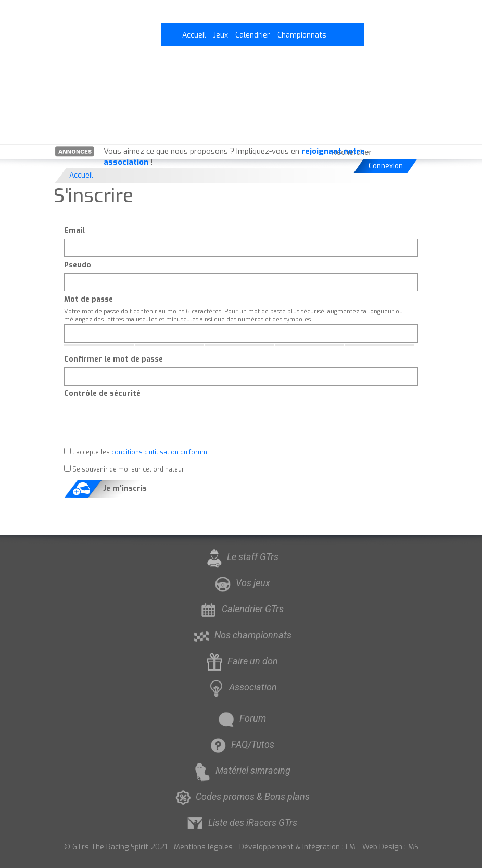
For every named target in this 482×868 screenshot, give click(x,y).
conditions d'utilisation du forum (159, 452)
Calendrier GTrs (241, 609)
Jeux (221, 35)
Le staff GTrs (241, 557)
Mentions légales (203, 847)
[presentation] (143, 422)
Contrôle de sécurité (102, 394)
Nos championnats (241, 635)
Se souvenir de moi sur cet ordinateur (124, 469)
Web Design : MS (390, 847)
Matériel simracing (241, 770)
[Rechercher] (413, 152)
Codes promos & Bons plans (241, 796)
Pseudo (78, 265)
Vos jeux (241, 583)
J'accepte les (136, 452)
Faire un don (241, 661)
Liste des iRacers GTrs (241, 822)
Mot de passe (88, 299)
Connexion (386, 166)
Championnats (302, 35)
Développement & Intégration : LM (297, 847)
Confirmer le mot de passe (113, 359)
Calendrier (253, 35)
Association (241, 687)
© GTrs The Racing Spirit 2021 (116, 847)
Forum (241, 718)
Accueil (194, 35)
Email (74, 231)
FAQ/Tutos (241, 744)
